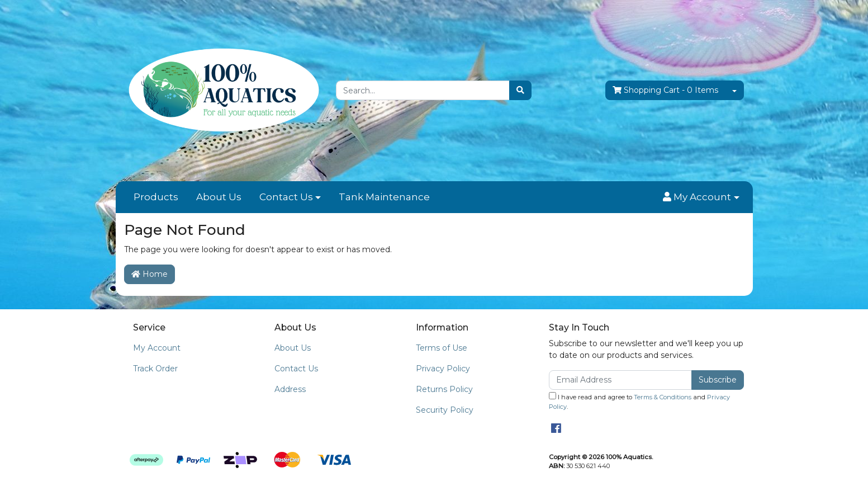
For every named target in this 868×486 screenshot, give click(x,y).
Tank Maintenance (384, 197)
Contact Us (286, 197)
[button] (701, 197)
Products (156, 197)
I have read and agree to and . (639, 401)
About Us (219, 197)
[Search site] (520, 90)
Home (150, 274)
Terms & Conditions (663, 397)
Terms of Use (442, 348)
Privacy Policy (443, 369)
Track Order (155, 369)
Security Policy (445, 410)
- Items (665, 90)
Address (290, 389)
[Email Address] (621, 380)
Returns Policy (444, 389)
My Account (157, 348)
